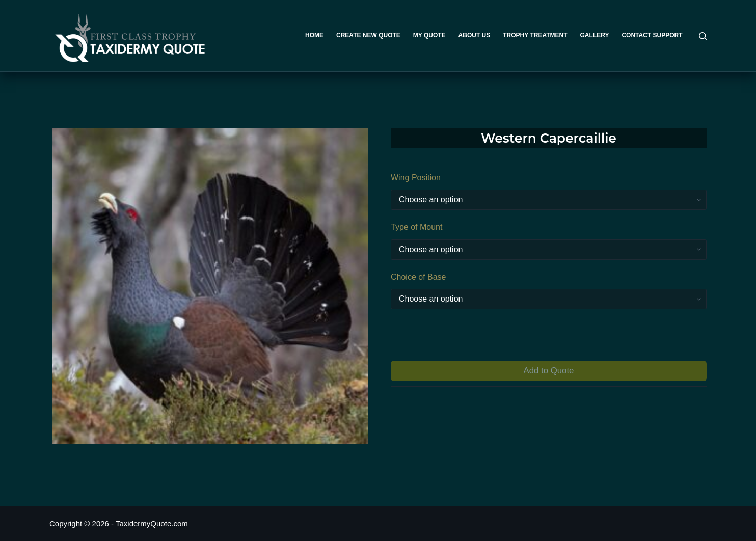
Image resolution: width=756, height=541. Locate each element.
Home (314, 35)
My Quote (429, 35)
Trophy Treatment (535, 35)
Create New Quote (368, 35)
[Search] (703, 36)
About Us (475, 35)
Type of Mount (416, 227)
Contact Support (652, 35)
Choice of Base (418, 277)
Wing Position (416, 178)
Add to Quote (549, 371)
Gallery (595, 35)
